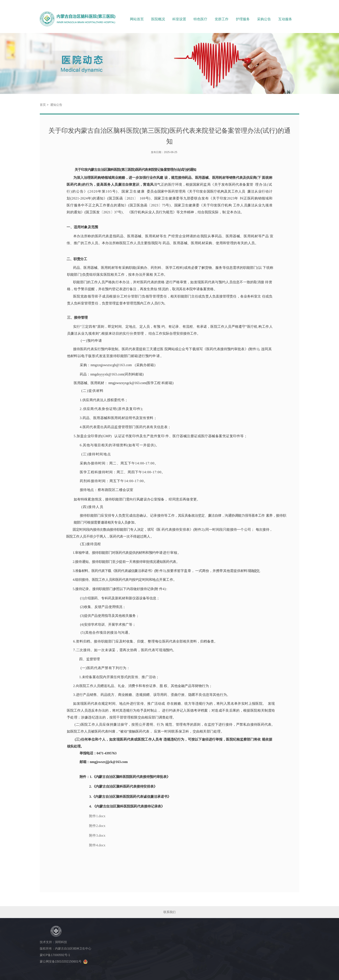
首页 (43, 105)
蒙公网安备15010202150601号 (64, 961)
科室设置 (179, 19)
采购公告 (264, 19)
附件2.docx (97, 826)
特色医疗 (200, 19)
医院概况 (158, 19)
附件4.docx (97, 845)
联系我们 (169, 912)
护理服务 (243, 19)
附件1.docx (97, 816)
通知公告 (56, 105)
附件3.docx (97, 835)
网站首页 (137, 19)
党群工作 (222, 19)
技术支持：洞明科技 (53, 942)
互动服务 (285, 19)
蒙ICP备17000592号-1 (56, 955)
